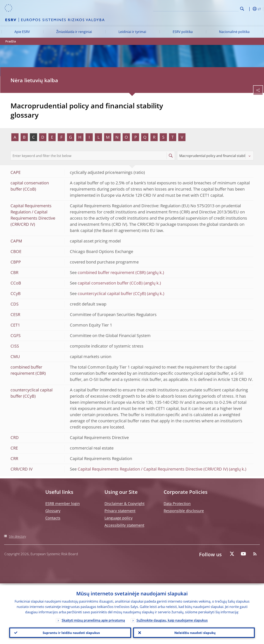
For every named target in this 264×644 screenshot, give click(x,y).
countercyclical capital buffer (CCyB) (112, 293)
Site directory (17, 536)
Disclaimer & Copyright (124, 503)
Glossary (53, 511)
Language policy (119, 518)
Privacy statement (120, 511)
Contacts (53, 518)
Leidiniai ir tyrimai (132, 32)
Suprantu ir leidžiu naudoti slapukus (70, 632)
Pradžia (11, 41)
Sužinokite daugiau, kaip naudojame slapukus (172, 619)
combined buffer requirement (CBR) (112, 272)
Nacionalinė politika (234, 32)
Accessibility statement (124, 525)
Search (242, 9)
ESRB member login (63, 503)
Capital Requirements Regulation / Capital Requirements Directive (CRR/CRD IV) (153, 469)
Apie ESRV (22, 32)
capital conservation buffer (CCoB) (110, 283)
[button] (249, 9)
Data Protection (177, 503)
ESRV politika (183, 32)
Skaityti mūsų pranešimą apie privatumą (93, 619)
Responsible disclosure (184, 511)
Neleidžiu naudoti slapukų (194, 632)
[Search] (218, 8)
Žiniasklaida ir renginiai (74, 32)
